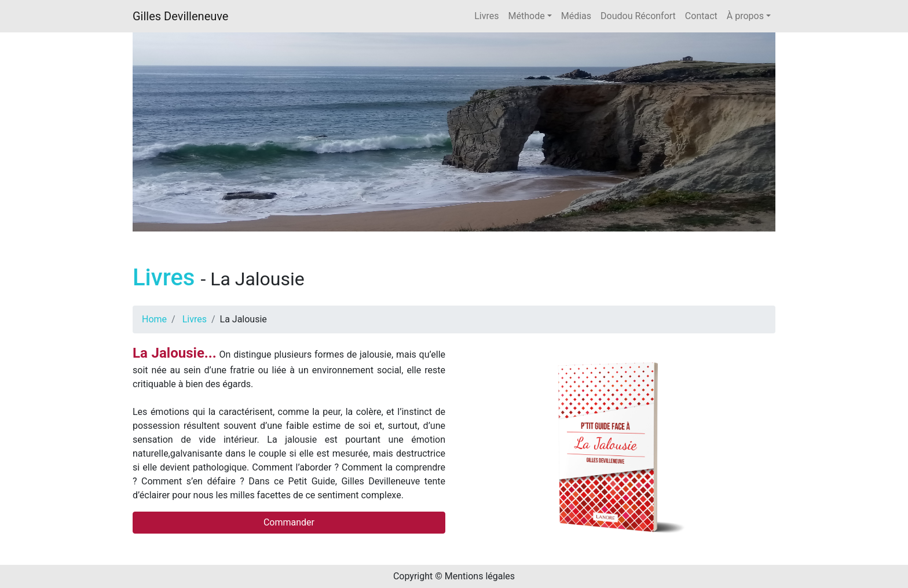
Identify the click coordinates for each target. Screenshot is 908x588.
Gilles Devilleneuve (180, 16)
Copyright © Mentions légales (454, 576)
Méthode (527, 16)
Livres (486, 16)
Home (154, 319)
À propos (745, 16)
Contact (701, 16)
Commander (289, 522)
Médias (576, 16)
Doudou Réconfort (638, 16)
